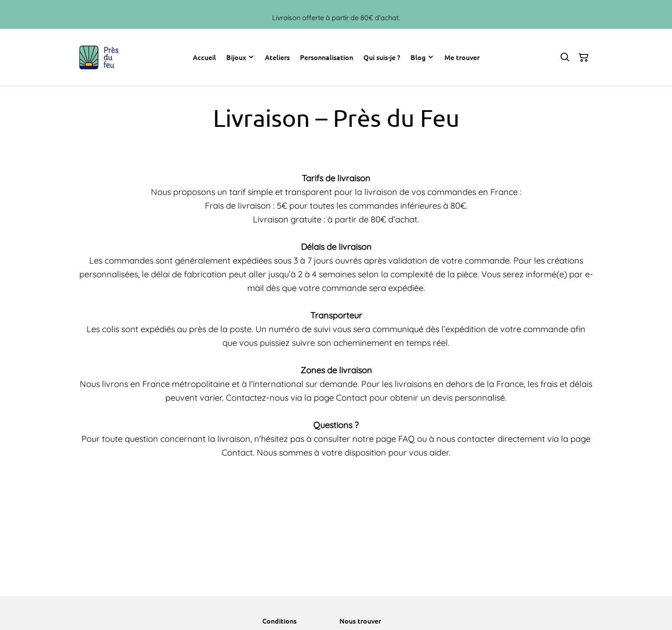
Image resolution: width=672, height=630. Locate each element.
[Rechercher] (565, 57)
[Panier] (584, 57)
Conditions (279, 621)
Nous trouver (360, 621)
